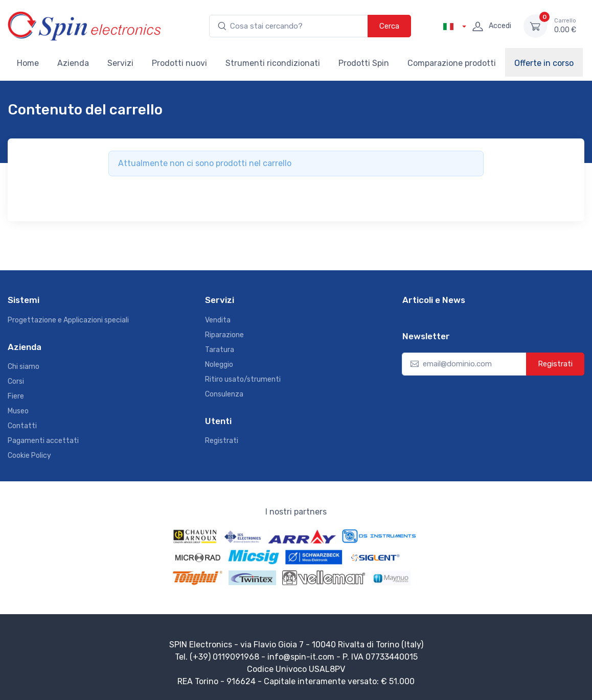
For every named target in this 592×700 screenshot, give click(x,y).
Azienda (73, 63)
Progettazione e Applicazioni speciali (68, 320)
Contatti (22, 426)
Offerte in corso (544, 63)
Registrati (222, 441)
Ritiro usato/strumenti (243, 379)
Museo (18, 411)
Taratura (220, 350)
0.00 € (565, 26)
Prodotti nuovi (179, 63)
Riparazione (224, 335)
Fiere (16, 396)
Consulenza (224, 394)
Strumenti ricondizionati (273, 63)
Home (28, 63)
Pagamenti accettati (43, 441)
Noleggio (219, 365)
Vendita (218, 320)
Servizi (120, 63)
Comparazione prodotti (452, 63)
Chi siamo (24, 367)
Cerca (389, 26)
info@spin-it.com (301, 657)
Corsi (16, 381)
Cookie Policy (29, 456)
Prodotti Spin (364, 63)
